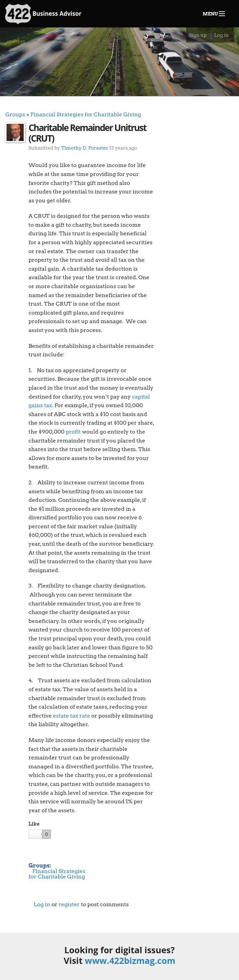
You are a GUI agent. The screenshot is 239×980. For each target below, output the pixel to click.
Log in (221, 35)
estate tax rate (71, 716)
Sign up (198, 35)
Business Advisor (43, 14)
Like (34, 824)
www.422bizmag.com (130, 960)
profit (73, 432)
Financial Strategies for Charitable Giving (86, 114)
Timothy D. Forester (85, 148)
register (69, 904)
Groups (15, 114)
